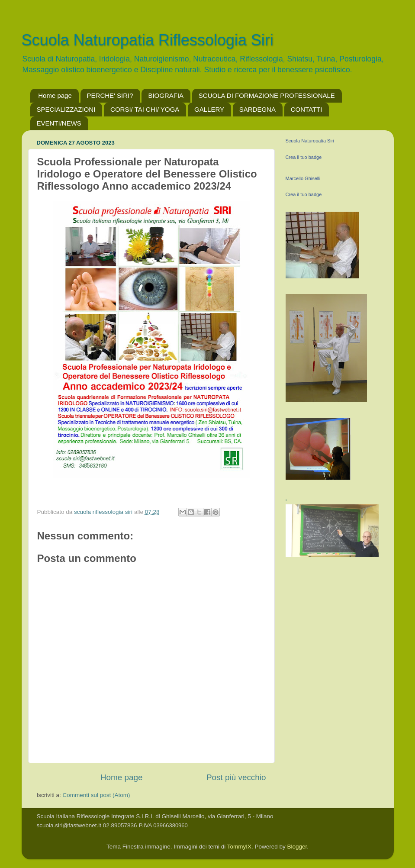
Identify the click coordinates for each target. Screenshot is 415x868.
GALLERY (209, 109)
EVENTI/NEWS (59, 123)
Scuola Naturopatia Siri (310, 141)
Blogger (297, 847)
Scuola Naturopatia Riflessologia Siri (148, 40)
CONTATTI (307, 109)
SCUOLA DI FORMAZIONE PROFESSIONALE (267, 95)
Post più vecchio (236, 777)
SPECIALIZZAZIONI (66, 109)
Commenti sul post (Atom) (97, 795)
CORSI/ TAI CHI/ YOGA (145, 109)
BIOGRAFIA (166, 95)
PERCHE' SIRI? (110, 95)
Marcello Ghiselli (303, 178)
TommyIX (239, 847)
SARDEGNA (257, 109)
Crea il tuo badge (304, 157)
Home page (55, 95)
